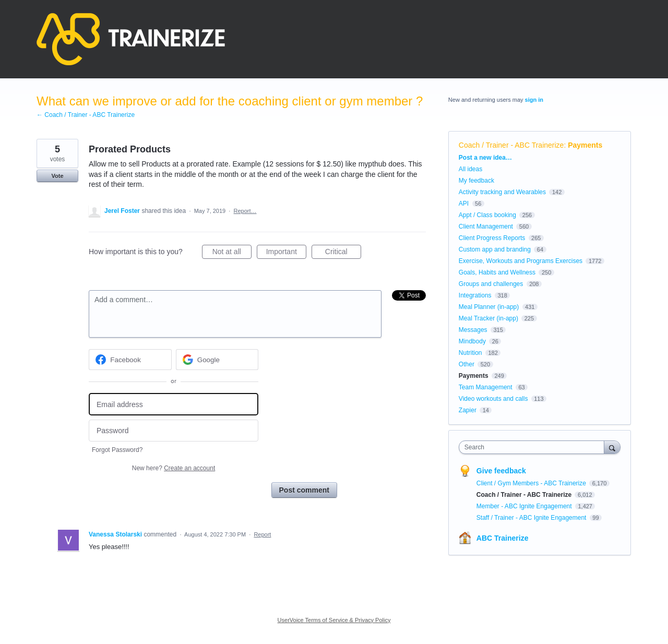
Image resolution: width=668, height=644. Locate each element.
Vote (57, 176)
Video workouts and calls (493, 399)
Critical (343, 253)
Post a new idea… (485, 158)
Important (286, 253)
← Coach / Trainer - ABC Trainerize (86, 115)
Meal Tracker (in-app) (488, 318)
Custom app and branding (495, 249)
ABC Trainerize (503, 538)
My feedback (476, 181)
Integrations (475, 295)
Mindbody (472, 341)
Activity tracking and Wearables (502, 192)
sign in (534, 100)
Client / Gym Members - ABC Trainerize (532, 483)
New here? (174, 468)
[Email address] (174, 404)
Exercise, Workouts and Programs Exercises (521, 261)
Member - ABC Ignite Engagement (525, 506)
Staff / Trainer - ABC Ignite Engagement (532, 518)
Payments (585, 145)
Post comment (304, 490)
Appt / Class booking (487, 215)
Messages (473, 330)
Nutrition (470, 353)
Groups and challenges (491, 284)
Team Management (486, 387)
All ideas (470, 169)
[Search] (612, 447)
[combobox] (534, 447)
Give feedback (501, 471)
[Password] (174, 431)
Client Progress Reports (492, 238)
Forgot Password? (117, 450)
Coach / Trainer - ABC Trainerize (511, 145)
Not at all (232, 253)
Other (467, 364)
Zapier (468, 410)
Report (262, 534)
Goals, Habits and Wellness (497, 272)
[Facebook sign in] (130, 360)
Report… (245, 211)
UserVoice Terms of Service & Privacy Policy (334, 620)
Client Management (486, 226)
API (464, 204)
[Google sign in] (217, 360)
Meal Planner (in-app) (489, 307)
